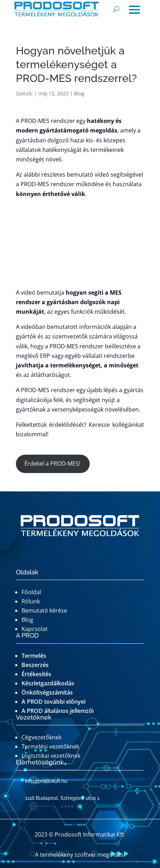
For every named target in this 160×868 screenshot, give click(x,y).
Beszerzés (35, 665)
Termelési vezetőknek (50, 746)
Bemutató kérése (44, 610)
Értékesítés (36, 674)
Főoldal (31, 592)
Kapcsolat (35, 629)
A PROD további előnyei (54, 702)
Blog (79, 93)
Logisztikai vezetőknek (51, 756)
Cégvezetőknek (42, 737)
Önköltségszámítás (47, 692)
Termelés (34, 656)
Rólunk (31, 601)
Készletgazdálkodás (48, 683)
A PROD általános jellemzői (58, 711)
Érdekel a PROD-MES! (53, 463)
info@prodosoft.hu (46, 781)
